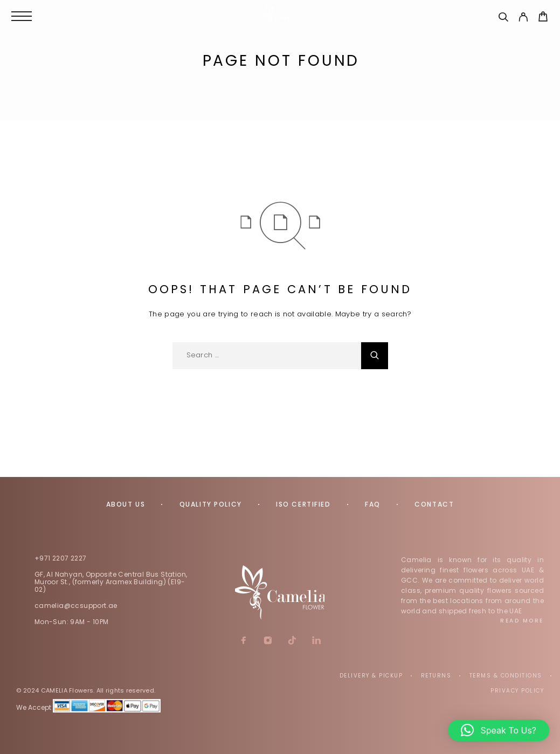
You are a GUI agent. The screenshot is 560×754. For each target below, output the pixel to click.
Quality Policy (211, 504)
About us (126, 504)
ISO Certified (303, 504)
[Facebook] (243, 641)
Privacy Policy (517, 691)
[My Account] (523, 19)
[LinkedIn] (316, 641)
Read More (522, 621)
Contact (434, 504)
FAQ (373, 504)
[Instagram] (268, 641)
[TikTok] (292, 641)
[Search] (503, 19)
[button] (499, 730)
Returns (436, 676)
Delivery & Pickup (371, 676)
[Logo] (280, 16)
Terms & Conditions (506, 676)
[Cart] (543, 18)
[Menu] (22, 16)
